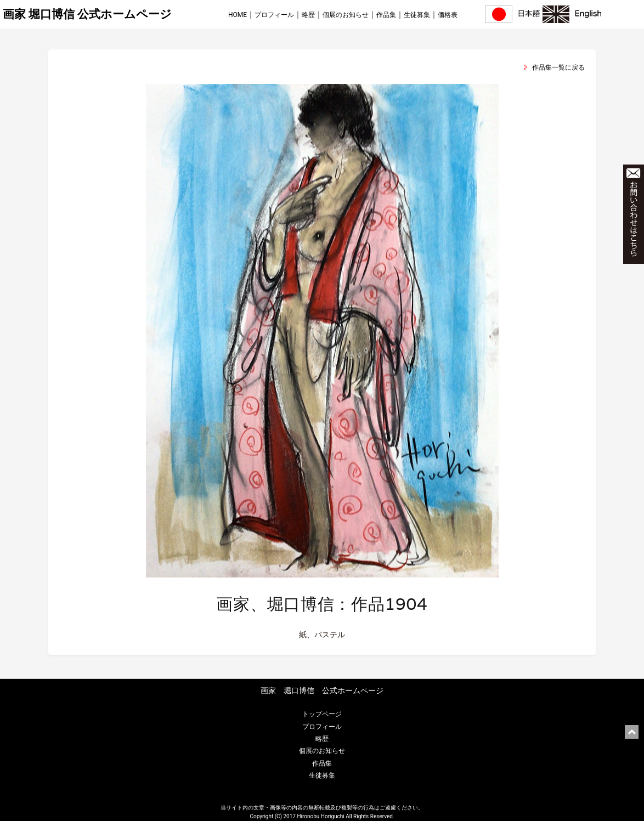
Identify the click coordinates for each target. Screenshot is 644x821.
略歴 (308, 15)
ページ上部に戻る (632, 732)
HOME (238, 15)
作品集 (386, 15)
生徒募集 (417, 15)
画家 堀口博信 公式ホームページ (87, 14)
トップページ (322, 714)
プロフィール (274, 15)
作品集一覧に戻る (558, 67)
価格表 (448, 15)
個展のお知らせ (346, 15)
